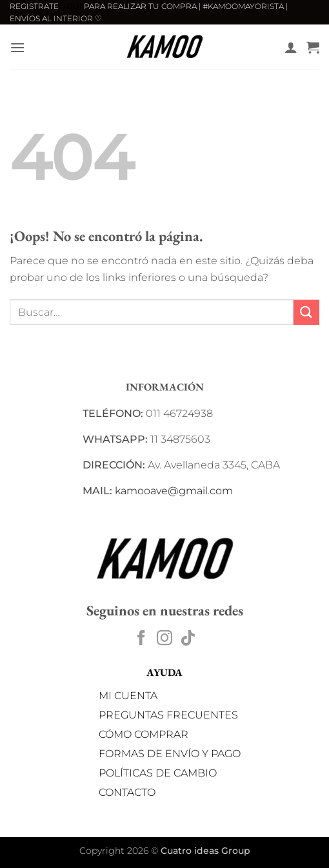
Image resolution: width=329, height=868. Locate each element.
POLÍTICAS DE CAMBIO (158, 773)
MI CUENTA (128, 696)
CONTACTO (127, 792)
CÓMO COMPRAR (144, 734)
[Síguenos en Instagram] (164, 639)
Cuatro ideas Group (205, 851)
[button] (17, 47)
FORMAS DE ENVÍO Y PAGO (170, 754)
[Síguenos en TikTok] (188, 639)
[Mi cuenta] (291, 47)
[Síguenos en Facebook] (141, 639)
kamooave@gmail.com (174, 491)
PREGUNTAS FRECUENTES (168, 715)
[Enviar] (306, 312)
